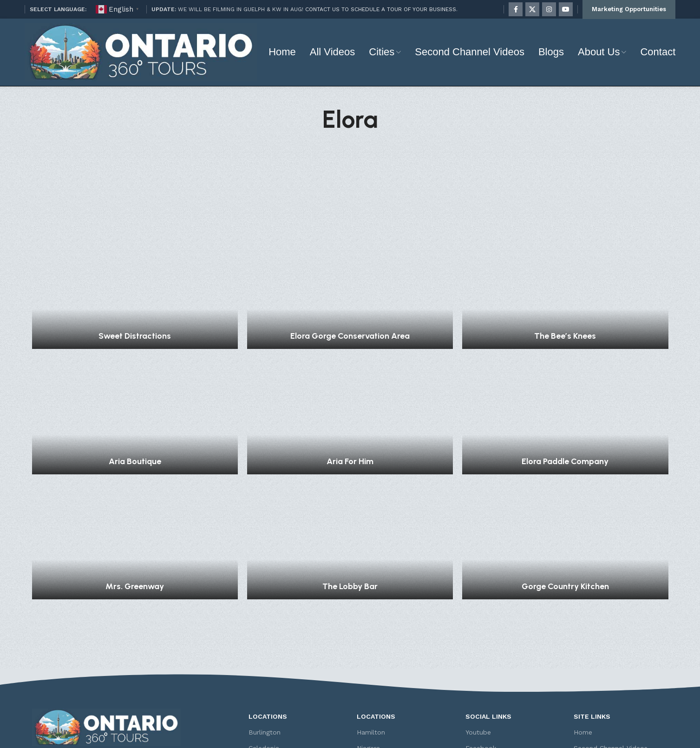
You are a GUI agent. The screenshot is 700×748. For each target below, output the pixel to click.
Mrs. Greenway (135, 496)
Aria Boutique (135, 371)
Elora (257, 690)
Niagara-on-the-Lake (390, 674)
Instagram (481, 674)
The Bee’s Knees (565, 246)
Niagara (368, 658)
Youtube (478, 642)
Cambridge (265, 674)
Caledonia (264, 658)
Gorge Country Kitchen (565, 496)
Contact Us (591, 706)
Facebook (481, 658)
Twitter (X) (482, 690)
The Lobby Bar (350, 496)
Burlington (265, 642)
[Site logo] (141, 52)
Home (583, 642)
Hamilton (371, 642)
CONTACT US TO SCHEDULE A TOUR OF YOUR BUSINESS (381, 9)
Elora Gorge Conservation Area (350, 246)
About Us (588, 674)
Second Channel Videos (611, 658)
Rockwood (373, 690)
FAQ (580, 690)
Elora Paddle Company (565, 371)
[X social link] (532, 9)
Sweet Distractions (135, 246)
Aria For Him (350, 371)
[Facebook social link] (516, 9)
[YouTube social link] (566, 9)
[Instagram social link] (549, 9)
